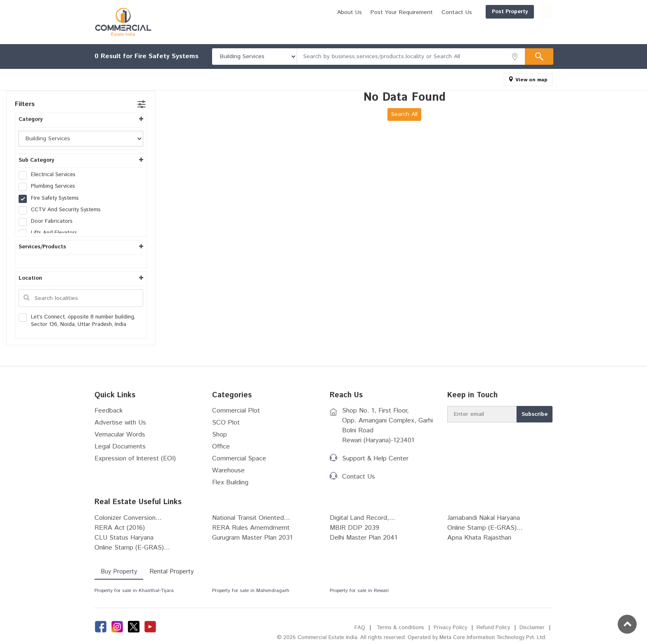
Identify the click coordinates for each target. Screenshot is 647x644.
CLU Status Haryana (124, 538)
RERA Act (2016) (120, 528)
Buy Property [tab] (119, 572)
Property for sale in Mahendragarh (251, 591)
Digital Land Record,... (362, 518)
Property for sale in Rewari (359, 591)
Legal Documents (120, 447)
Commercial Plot (236, 411)
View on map (531, 80)
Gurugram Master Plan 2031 (252, 538)
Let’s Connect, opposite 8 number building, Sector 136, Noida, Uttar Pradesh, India (77, 321)
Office (221, 447)
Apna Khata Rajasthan (479, 538)
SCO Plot (226, 423)
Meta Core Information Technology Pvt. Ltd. (493, 638)
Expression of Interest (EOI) (135, 459)
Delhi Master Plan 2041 (364, 538)
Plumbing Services (50, 186)
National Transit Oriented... (251, 518)
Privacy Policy (450, 628)
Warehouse (228, 471)
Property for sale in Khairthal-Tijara (134, 591)
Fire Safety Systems (51, 198)
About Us (310, 12)
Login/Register (527, 12)
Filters (25, 104)
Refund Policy (493, 628)
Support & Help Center (375, 459)
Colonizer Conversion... (128, 518)
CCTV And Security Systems (62, 210)
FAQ (360, 628)
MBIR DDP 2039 (354, 528)
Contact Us (417, 12)
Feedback (109, 411)
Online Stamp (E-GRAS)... (485, 528)
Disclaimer (532, 628)
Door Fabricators (48, 222)
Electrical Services (50, 175)
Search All (404, 114)
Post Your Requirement (362, 12)
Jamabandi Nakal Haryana (484, 518)
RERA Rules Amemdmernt (251, 528)
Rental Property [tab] (171, 572)
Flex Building (230, 482)
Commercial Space (239, 459)
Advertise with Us (120, 423)
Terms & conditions (400, 628)
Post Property (470, 12)
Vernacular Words (120, 435)
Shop (220, 435)
